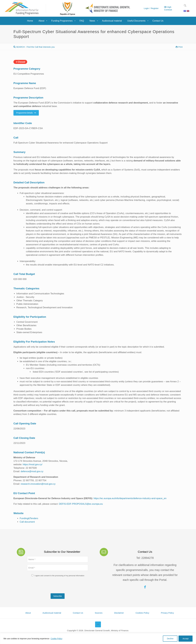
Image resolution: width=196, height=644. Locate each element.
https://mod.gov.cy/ (33, 464)
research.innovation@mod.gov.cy (38, 484)
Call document (27, 522)
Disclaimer (119, 613)
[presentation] (48, 586)
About (28, 613)
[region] (98, 639)
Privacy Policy (167, 613)
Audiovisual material (52, 613)
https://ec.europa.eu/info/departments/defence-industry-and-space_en (130, 498)
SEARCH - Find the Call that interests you (34, 47)
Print (179, 47)
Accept (186, 639)
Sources (99, 613)
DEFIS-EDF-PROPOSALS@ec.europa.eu (81, 504)
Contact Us (78, 613)
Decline (170, 639)
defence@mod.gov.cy (32, 471)
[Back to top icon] (98, 624)
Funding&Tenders (29, 518)
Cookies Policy (142, 613)
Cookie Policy (56, 639)
